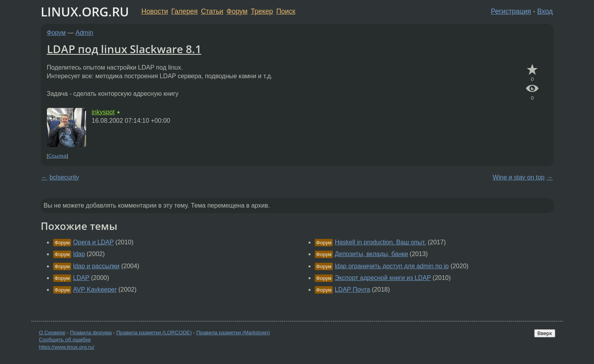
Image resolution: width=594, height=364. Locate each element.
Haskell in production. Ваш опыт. (380, 242)
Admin (84, 33)
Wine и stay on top (519, 177)
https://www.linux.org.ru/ (67, 347)
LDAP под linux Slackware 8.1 (124, 49)
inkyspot (103, 112)
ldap (79, 254)
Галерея (184, 11)
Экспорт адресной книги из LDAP (383, 278)
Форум (237, 11)
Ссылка (57, 156)
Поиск (286, 11)
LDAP (81, 278)
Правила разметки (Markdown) (233, 333)
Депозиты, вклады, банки (371, 254)
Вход (545, 11)
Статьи (212, 11)
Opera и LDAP (93, 242)
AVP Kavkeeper (95, 290)
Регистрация (511, 11)
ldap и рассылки (96, 266)
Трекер (262, 11)
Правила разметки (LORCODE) (154, 333)
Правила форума (91, 333)
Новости (155, 11)
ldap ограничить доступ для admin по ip (392, 266)
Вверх (545, 333)
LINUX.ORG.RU (85, 12)
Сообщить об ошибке (65, 340)
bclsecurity (65, 177)
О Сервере (52, 333)
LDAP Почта (352, 290)
